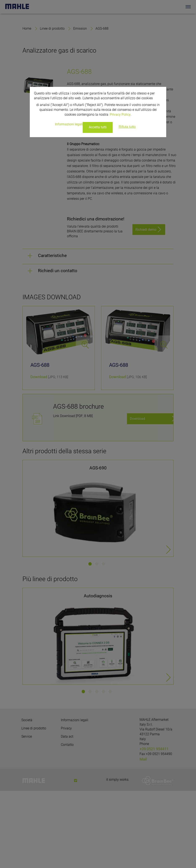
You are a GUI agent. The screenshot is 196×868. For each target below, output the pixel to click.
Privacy (66, 805)
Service (27, 814)
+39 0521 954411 (154, 826)
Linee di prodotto (52, 105)
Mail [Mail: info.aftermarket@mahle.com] (143, 836)
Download (39, 454)
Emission (80, 105)
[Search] (182, 7)
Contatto (67, 822)
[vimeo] (76, 858)
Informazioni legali (75, 797)
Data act (67, 814)
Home (27, 105)
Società (27, 797)
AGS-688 (102, 105)
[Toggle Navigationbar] (188, 7)
